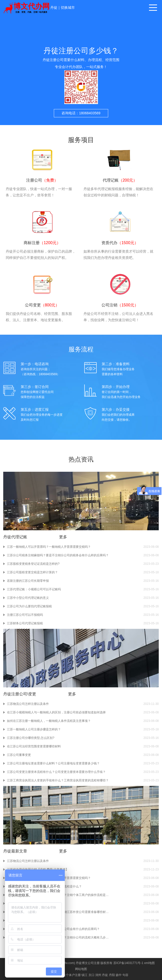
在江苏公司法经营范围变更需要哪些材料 (34, 746)
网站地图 (81, 969)
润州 (98, 975)
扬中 (119, 975)
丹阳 (112, 975)
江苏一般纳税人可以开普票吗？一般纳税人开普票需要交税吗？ (49, 547)
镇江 (84, 975)
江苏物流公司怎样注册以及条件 (28, 704)
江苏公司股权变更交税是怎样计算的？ (32, 572)
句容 (125, 975)
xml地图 (149, 963)
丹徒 (54, 8)
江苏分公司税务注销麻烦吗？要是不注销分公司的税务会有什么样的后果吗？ (58, 555)
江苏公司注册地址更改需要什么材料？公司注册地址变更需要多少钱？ (53, 763)
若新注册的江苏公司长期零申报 (28, 581)
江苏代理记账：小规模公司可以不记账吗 (34, 589)
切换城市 (68, 8)
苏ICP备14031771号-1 (128, 963)
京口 (91, 975)
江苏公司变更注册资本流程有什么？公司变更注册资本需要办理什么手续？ (56, 772)
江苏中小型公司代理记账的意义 (28, 598)
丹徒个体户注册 (70, 975)
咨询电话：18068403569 (81, 113)
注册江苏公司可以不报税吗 (25, 615)
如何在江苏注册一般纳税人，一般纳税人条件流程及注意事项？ (49, 721)
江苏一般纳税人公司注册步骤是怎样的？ (34, 729)
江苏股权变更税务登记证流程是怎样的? (33, 564)
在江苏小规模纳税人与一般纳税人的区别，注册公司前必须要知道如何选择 (56, 712)
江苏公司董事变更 (19, 755)
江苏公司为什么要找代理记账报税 (29, 606)
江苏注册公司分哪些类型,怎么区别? (31, 738)
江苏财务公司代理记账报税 (25, 623)
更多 (63, 537)
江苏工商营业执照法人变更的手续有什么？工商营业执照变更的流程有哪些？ (58, 780)
